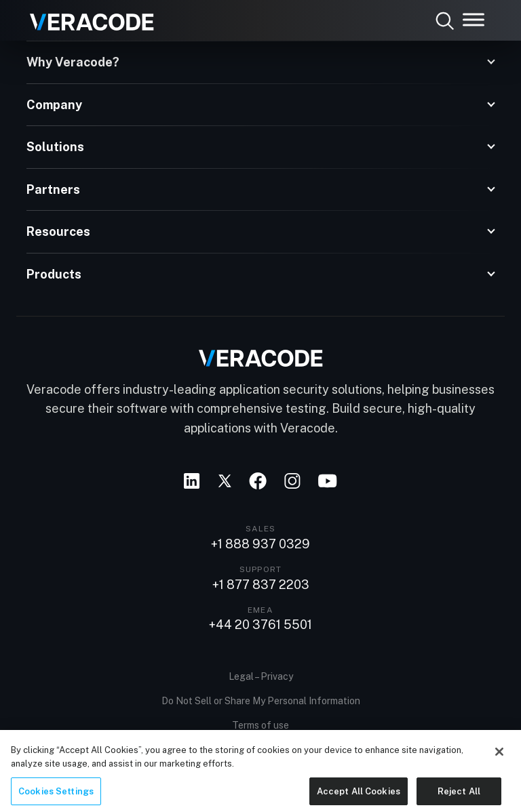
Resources (58, 231)
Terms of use (260, 725)
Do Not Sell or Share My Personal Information (261, 701)
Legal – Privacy (261, 676)
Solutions (55, 147)
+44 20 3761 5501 (260, 625)
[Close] (499, 760)
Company (54, 105)
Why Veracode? (73, 62)
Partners (53, 189)
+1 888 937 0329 (260, 544)
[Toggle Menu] (474, 19)
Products (54, 274)
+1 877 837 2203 (261, 585)
